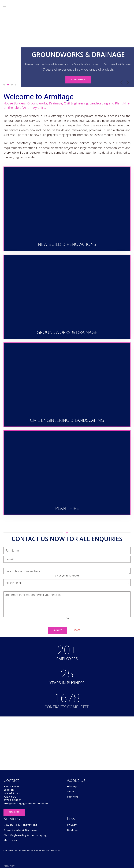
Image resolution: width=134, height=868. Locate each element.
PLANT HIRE (16, 85)
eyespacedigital (51, 850)
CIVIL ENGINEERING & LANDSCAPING (12, 85)
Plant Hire (10, 840)
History (72, 786)
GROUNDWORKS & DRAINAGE (9, 85)
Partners (73, 797)
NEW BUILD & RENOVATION (5, 85)
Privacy (72, 825)
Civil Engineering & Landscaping (25, 835)
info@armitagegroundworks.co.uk (26, 803)
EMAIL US (14, 812)
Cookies (72, 830)
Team (71, 791)
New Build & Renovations (20, 825)
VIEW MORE (78, 79)
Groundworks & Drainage (20, 830)
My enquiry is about (67, 576)
